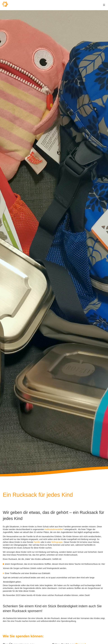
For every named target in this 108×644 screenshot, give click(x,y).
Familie (37, 542)
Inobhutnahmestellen (54, 529)
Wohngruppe (57, 542)
